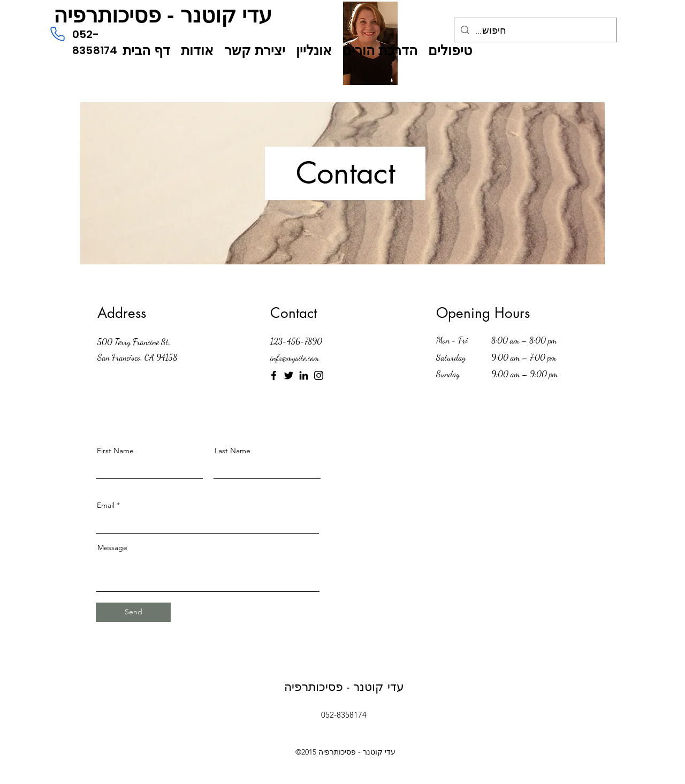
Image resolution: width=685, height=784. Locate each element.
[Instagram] (319, 375)
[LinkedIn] (304, 375)
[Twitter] (289, 375)
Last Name (233, 451)
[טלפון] (57, 34)
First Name (115, 451)
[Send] (133, 612)
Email (106, 505)
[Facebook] (274, 375)
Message (112, 547)
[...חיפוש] (535, 31)
